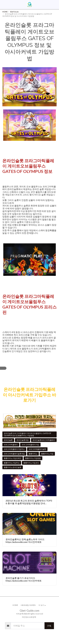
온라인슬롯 (8, 440)
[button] (3, 5)
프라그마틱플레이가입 (30, 445)
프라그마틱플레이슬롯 (37, 449)
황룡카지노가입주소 (12, 463)
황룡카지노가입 (47, 454)
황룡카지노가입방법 (33, 458)
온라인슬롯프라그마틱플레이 (44, 440)
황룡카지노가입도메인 (13, 458)
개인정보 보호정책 (29, 617)
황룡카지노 (33, 454)
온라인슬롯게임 (23, 440)
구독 (49, 626)
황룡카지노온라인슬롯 (13, 467)
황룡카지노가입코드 (31, 463)
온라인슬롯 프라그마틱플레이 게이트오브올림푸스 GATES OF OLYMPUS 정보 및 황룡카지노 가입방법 (28, 434)
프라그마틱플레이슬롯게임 (14, 454)
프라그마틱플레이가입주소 (14, 449)
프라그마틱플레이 (11, 445)
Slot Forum (14, 12)
